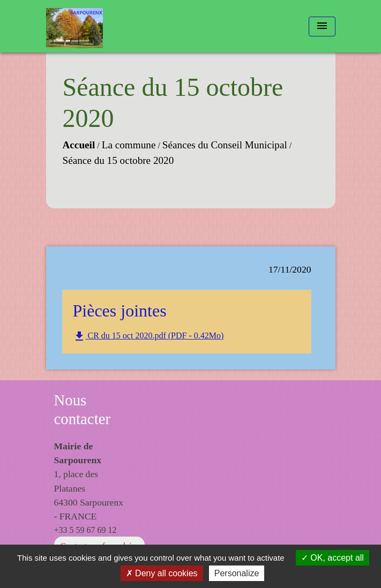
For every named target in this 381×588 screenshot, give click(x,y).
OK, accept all (333, 558)
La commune (129, 145)
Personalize (237, 573)
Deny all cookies (162, 573)
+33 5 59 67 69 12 (85, 530)
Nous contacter (83, 409)
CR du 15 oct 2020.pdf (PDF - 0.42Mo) (148, 336)
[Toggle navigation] (322, 27)
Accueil (79, 145)
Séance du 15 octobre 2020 (118, 160)
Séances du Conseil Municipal (225, 145)
